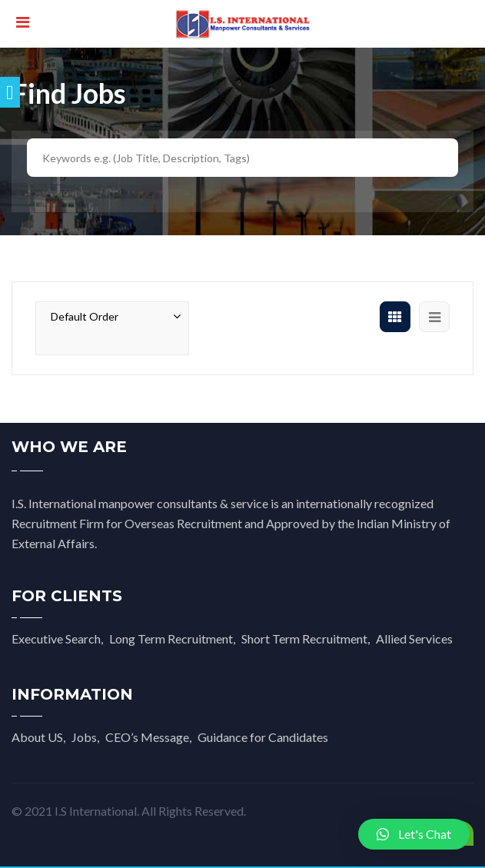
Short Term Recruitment (304, 639)
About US (37, 737)
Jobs (84, 737)
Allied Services (414, 639)
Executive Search (56, 639)
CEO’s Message (147, 737)
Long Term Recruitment (171, 639)
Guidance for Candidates (263, 737)
